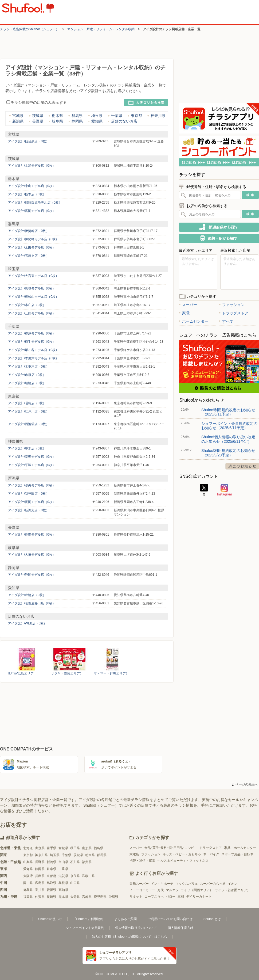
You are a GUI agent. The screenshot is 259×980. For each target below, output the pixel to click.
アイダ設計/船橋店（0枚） (27, 383)
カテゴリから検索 (146, 102)
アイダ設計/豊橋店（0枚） (27, 595)
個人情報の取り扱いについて (136, 928)
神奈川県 (156, 116)
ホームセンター (194, 321)
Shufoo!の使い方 (50, 919)
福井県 (87, 862)
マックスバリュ (187, 884)
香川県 (40, 890)
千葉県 (115, 116)
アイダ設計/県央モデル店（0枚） (32, 485)
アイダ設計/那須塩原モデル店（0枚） (35, 203)
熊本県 (63, 897)
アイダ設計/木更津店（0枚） (29, 367)
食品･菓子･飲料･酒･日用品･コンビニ (171, 848)
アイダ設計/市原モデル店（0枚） (32, 333)
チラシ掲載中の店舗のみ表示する (37, 102)
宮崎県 (87, 897)
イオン (233, 884)
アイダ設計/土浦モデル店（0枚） (32, 166)
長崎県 (52, 897)
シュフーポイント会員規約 (85, 928)
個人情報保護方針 (180, 928)
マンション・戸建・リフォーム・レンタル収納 (101, 29)
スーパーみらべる (213, 884)
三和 (181, 897)
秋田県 (75, 848)
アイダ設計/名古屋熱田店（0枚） (32, 603)
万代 (160, 890)
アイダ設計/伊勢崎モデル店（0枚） (33, 239)
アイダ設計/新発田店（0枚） (29, 494)
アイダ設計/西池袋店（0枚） (29, 424)
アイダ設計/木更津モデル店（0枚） (33, 358)
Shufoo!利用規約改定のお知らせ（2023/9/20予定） (228, 453)
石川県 (75, 862)
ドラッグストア (234, 313)
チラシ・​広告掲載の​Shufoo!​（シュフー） (30, 29)
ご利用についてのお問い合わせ (170, 919)
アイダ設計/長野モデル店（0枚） (32, 535)
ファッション (232, 305)
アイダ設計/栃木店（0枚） (27, 194)
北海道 (28, 848)
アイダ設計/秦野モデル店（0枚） (32, 457)
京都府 (52, 876)
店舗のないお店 (122, 121)
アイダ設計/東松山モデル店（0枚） (33, 297)
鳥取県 (52, 883)
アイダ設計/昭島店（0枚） (27, 403)
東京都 (135, 116)
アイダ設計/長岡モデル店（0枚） (32, 502)
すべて (226, 321)
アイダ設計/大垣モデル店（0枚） (32, 555)
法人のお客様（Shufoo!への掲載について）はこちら (129, 937)
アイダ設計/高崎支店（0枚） (29, 256)
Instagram (225, 490)
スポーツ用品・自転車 (237, 854)
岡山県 (28, 883)
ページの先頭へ (245, 784)
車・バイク (211, 854)
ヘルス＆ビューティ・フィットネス (183, 861)
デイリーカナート (199, 897)
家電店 (134, 854)
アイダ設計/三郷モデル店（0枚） (32, 313)
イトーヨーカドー (142, 890)
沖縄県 (113, 897)
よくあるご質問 (125, 919)
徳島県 (28, 890)
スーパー (188, 305)
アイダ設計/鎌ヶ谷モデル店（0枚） (33, 350)
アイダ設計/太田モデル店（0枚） (32, 247)
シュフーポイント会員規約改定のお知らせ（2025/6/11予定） (229, 426)
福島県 (99, 848)
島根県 (63, 883)
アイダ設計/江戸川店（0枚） (29, 411)
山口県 (75, 883)
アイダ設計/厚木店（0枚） (27, 448)
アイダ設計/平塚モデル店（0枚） (32, 465)
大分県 (75, 897)
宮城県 (16, 116)
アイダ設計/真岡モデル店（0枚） (32, 211)
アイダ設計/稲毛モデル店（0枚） (32, 342)
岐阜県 (56, 121)
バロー (171, 897)
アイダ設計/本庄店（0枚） (27, 305)
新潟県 (16, 121)
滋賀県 (63, 876)
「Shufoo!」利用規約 (88, 919)
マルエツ (172, 890)
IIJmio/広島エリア (21, 673)
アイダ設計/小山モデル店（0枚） (32, 186)
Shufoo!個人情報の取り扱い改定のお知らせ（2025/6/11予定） (228, 439)
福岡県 (28, 897)
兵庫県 (40, 876)
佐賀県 (40, 897)
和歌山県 (88, 876)
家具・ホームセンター (240, 848)
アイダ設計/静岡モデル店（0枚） (32, 575)
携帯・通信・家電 (142, 861)
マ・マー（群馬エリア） (111, 673)
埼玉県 (95, 116)
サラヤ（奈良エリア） (67, 673)
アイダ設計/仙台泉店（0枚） (29, 141)
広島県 (40, 883)
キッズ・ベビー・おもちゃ (182, 854)
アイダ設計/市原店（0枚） (27, 375)
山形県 (87, 848)
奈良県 (75, 876)
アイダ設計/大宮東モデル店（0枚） (33, 276)
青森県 (40, 848)
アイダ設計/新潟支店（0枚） (29, 510)
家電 (184, 313)
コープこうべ (154, 897)
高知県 (63, 890)
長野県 (36, 121)
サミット (136, 897)
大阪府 (28, 876)
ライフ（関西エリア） (197, 890)
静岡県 (75, 121)
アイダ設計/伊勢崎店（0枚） (29, 231)
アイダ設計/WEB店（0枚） (27, 623)
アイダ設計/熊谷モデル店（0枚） (32, 288)
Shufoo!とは (212, 919)
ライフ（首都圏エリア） (233, 890)
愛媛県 (52, 890)
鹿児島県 (100, 897)
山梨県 (28, 862)
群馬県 (75, 116)
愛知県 (95, 121)
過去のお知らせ (242, 466)
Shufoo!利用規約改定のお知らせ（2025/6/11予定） (228, 412)
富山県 (63, 862)
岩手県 (52, 848)
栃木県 (56, 116)
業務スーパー (139, 884)
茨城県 (36, 116)
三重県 (63, 869)
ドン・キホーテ (162, 884)
